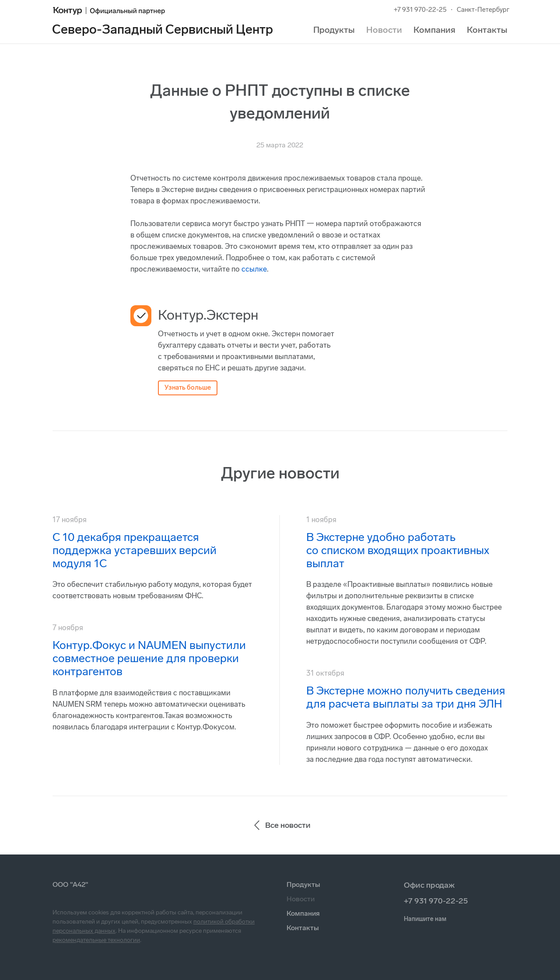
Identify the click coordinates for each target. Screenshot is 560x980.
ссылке (254, 269)
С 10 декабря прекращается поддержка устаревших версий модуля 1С (135, 550)
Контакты (487, 30)
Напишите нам (425, 919)
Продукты (334, 30)
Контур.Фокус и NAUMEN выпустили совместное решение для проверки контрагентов (149, 658)
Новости (384, 30)
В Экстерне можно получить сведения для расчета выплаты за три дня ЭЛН (406, 697)
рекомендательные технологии (96, 940)
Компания (434, 30)
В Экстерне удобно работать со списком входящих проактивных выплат (398, 550)
